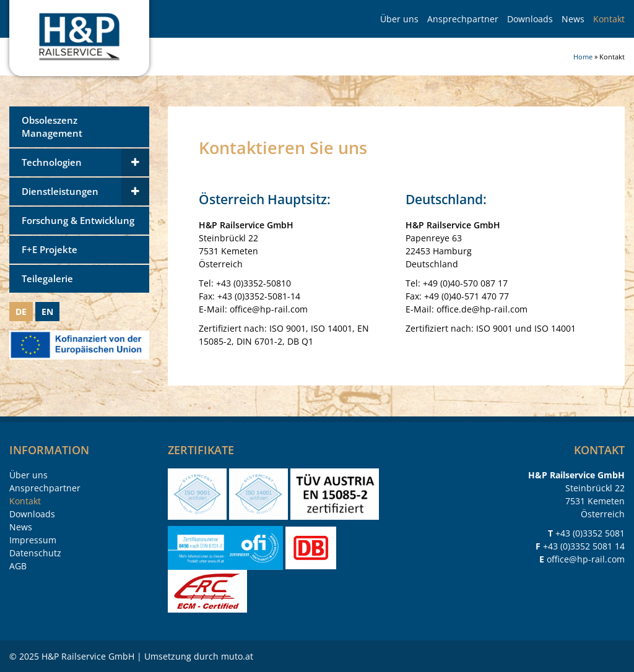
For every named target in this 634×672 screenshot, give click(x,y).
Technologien (52, 162)
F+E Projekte (50, 250)
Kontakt (609, 19)
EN (47, 312)
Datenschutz (35, 553)
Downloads (530, 19)
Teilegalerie (47, 279)
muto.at (237, 656)
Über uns (399, 19)
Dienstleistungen (60, 192)
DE (21, 312)
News (573, 19)
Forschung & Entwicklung (78, 221)
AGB (18, 566)
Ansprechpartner (463, 19)
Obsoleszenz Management (52, 127)
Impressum (33, 540)
